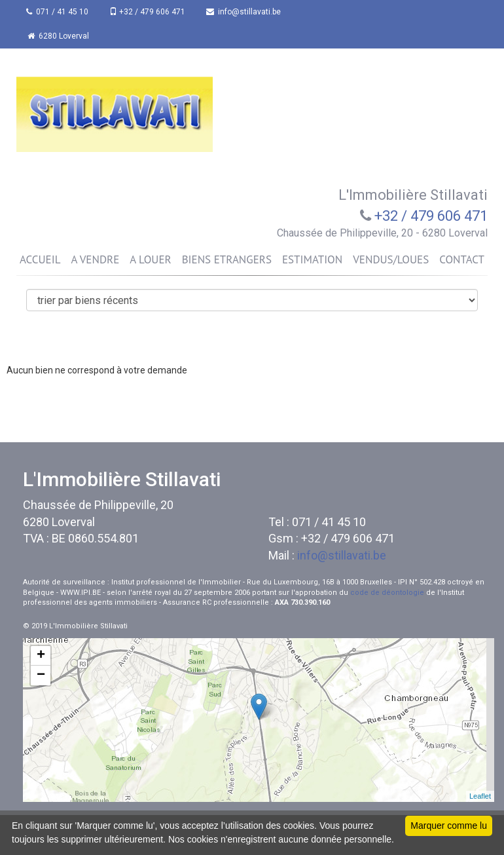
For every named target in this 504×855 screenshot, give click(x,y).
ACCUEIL (40, 259)
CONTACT (462, 259)
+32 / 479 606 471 (147, 12)
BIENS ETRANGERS (227, 259)
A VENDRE (95, 259)
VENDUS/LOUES (391, 259)
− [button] (41, 675)
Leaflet (480, 796)
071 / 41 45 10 (57, 12)
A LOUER (150, 259)
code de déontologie (387, 593)
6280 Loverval (58, 36)
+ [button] (41, 656)
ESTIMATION (312, 259)
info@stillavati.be (243, 12)
